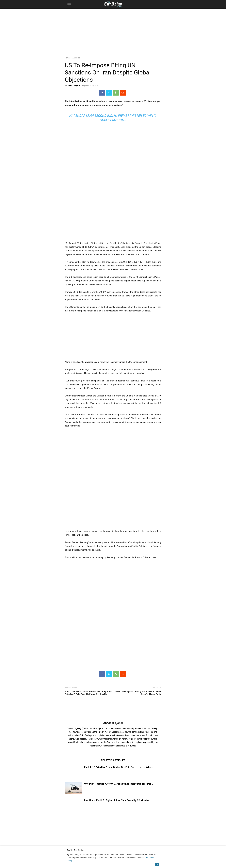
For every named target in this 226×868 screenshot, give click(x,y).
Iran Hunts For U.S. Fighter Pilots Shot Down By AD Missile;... (118, 800)
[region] (113, 31)
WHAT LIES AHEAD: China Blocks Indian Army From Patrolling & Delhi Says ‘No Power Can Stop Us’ (88, 693)
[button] (69, 4)
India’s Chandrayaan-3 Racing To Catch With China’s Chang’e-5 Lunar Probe (138, 693)
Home (67, 58)
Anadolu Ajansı (74, 85)
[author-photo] (113, 719)
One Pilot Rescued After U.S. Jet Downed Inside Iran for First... (119, 784)
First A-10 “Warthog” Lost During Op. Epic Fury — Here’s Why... (118, 767)
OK (157, 864)
